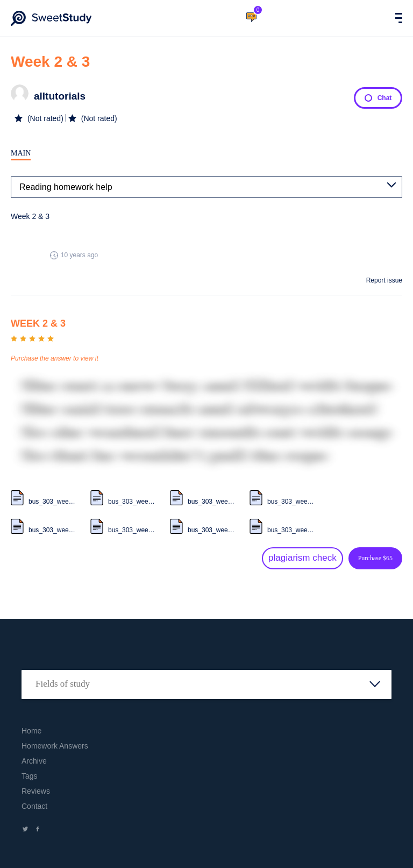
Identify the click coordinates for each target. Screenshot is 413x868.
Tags (30, 776)
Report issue (384, 280)
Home (31, 731)
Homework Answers (55, 746)
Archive (34, 761)
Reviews (36, 791)
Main (21, 153)
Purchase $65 (375, 558)
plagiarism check (302, 558)
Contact (34, 806)
